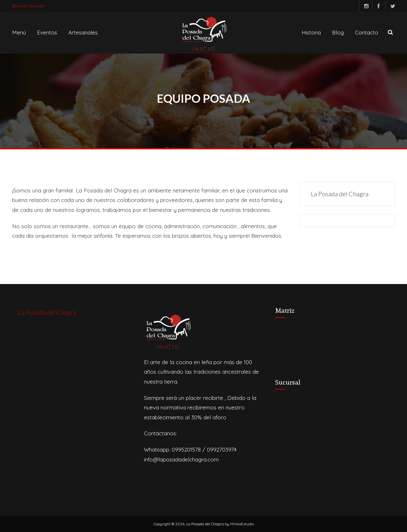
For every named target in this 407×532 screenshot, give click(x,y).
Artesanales (83, 32)
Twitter (390, 6)
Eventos (47, 32)
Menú (19, 32)
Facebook (377, 6)
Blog (338, 32)
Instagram (364, 6)
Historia (311, 32)
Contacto (367, 32)
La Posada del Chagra (340, 194)
